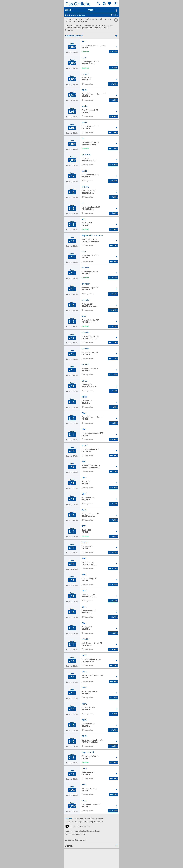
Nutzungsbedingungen (83, 822)
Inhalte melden (98, 818)
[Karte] (116, 10)
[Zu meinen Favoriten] (110, 3)
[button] (77, 827)
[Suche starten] (98, 3)
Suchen (69, 846)
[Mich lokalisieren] (91, 36)
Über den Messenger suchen (76, 834)
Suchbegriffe (78, 818)
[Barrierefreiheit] (116, 3)
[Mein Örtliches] (105, 3)
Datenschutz (98, 822)
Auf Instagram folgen (92, 831)
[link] (116, 20)
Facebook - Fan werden (74, 831)
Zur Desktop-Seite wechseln (75, 840)
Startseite (69, 818)
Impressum (69, 822)
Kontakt (88, 818)
